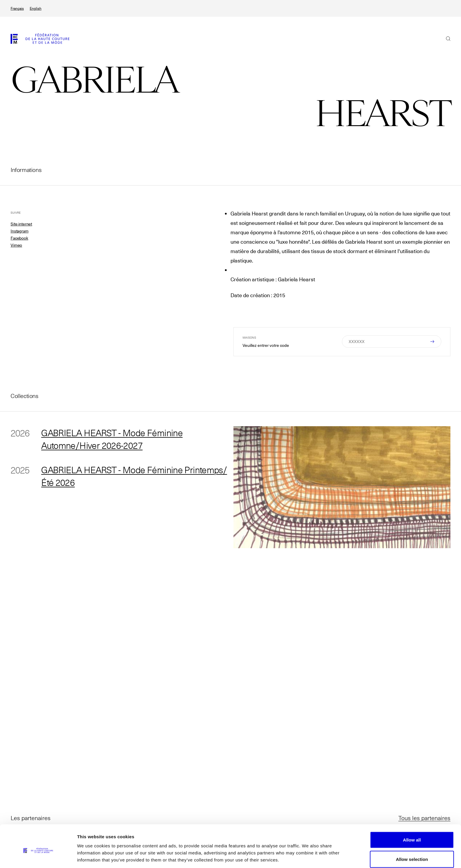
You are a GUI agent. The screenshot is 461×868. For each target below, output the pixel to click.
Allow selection (412, 833)
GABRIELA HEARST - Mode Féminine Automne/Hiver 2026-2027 (115, 439)
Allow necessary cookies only (412, 852)
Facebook (19, 238)
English (36, 8)
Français (17, 8)
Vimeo (16, 245)
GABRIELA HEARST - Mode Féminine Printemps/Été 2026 (115, 477)
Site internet (21, 224)
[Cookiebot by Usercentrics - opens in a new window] (38, 857)
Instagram (20, 231)
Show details (309, 853)
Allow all (412, 814)
